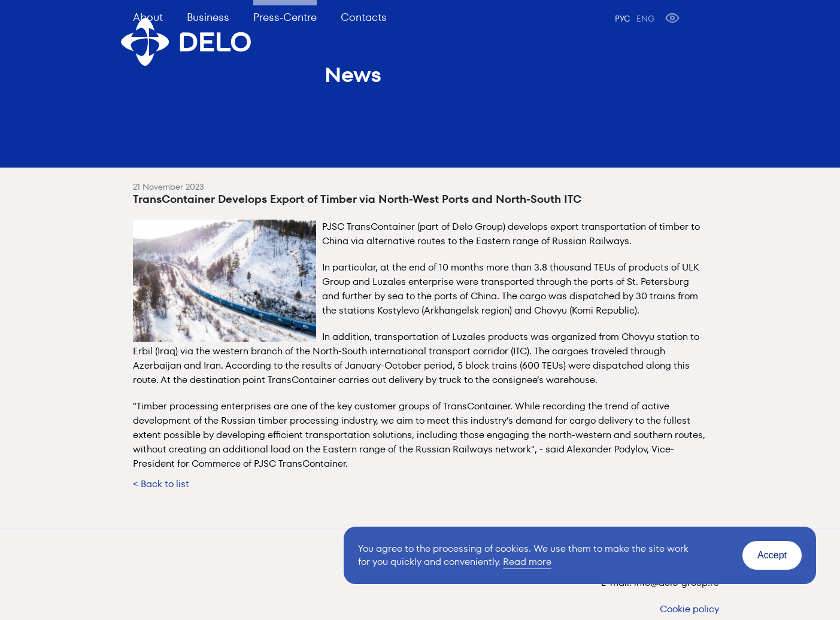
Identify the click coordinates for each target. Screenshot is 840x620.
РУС (623, 19)
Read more (527, 562)
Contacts (364, 17)
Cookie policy (689, 609)
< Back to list (161, 484)
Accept (772, 555)
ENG (645, 19)
